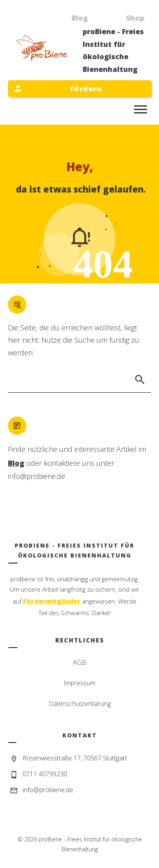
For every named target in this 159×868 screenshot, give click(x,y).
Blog (80, 18)
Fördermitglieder (52, 601)
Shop (135, 18)
